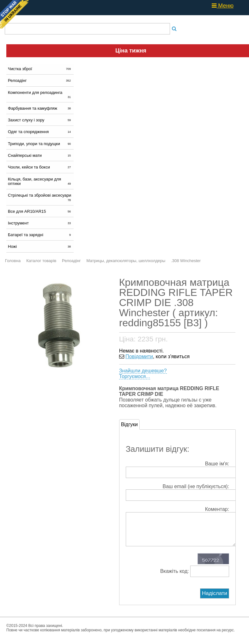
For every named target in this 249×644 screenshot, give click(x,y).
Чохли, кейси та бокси (40, 167)
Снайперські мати (40, 155)
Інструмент (40, 223)
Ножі (40, 246)
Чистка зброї (40, 69)
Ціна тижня (131, 51)
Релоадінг (40, 80)
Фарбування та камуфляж (40, 108)
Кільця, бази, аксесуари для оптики (40, 181)
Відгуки (129, 424)
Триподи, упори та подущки (40, 144)
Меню (223, 6)
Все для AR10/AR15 (40, 211)
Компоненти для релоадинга (40, 95)
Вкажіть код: (195, 577)
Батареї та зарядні (40, 235)
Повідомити (139, 356)
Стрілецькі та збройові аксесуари (40, 197)
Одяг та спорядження (40, 132)
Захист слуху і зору (40, 120)
